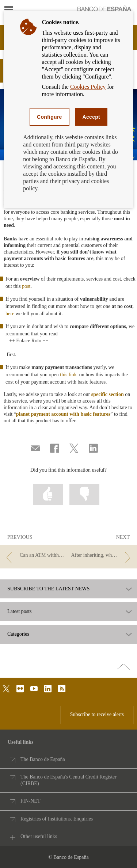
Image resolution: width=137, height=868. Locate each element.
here (10, 314)
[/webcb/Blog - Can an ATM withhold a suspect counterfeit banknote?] (35, 555)
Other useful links (39, 836)
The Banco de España (43, 759)
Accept (91, 117)
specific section (108, 394)
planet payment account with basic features (63, 414)
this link (69, 375)
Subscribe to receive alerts (97, 714)
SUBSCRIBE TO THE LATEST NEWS (48, 589)
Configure (50, 117)
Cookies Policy (88, 87)
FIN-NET (30, 801)
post (26, 286)
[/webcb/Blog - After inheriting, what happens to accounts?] (102, 555)
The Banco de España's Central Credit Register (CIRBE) (68, 780)
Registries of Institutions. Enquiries (57, 819)
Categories (18, 634)
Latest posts (20, 612)
